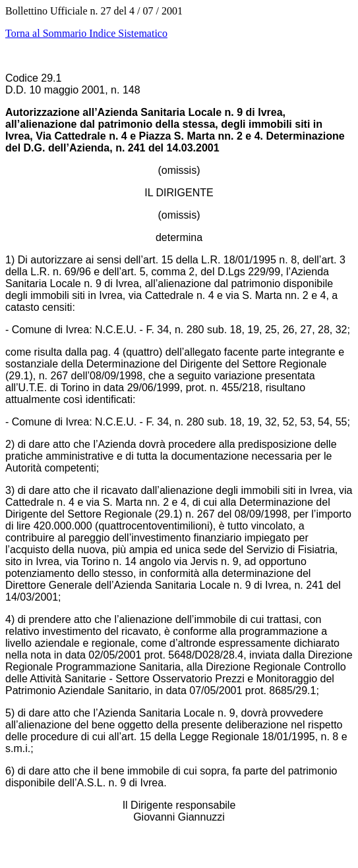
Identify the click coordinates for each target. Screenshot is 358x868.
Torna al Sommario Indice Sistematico (86, 33)
